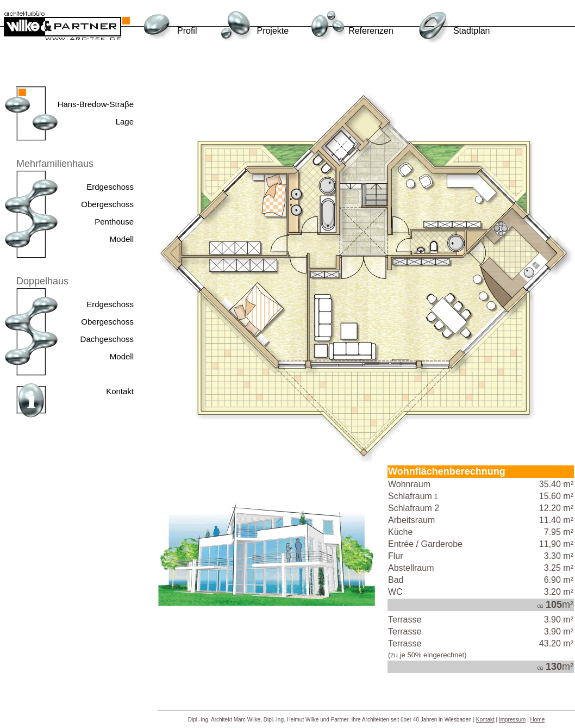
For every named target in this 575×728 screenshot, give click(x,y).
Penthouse (114, 222)
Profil (187, 31)
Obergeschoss (107, 204)
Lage (125, 122)
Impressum (512, 720)
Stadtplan (472, 31)
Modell (122, 239)
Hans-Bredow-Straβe (96, 104)
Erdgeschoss (110, 187)
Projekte (273, 31)
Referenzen (371, 31)
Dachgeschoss (107, 339)
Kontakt (120, 391)
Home (538, 720)
